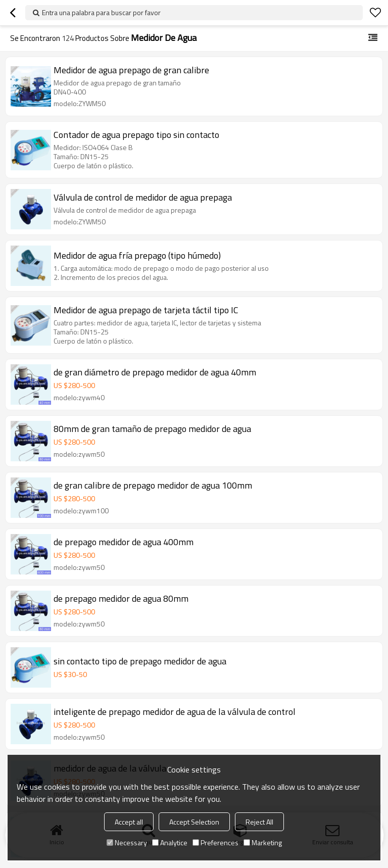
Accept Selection (194, 822)
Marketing (263, 842)
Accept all (129, 822)
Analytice (170, 842)
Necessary (127, 842)
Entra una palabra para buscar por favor (101, 12)
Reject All (259, 822)
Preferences (215, 842)
